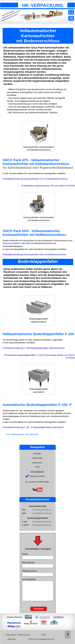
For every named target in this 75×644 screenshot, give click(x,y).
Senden (38, 609)
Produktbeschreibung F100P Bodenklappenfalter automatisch (33, 427)
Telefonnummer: (30, 571)
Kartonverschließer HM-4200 (16, 243)
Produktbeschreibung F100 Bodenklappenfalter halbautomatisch (34, 348)
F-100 (25, 522)
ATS (26, 510)
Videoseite (37, 458)
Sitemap (12, 639)
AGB (37, 467)
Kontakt (38, 454)
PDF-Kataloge (37, 472)
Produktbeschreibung (42, 510)
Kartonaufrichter (38, 506)
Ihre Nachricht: (29, 579)
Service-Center (35, 476)
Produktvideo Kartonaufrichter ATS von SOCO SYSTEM (48, 186)
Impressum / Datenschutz (18, 635)
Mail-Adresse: (29, 563)
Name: (25, 554)
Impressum (38, 463)
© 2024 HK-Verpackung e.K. (41, 639)
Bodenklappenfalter (38, 518)
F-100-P (25, 525)
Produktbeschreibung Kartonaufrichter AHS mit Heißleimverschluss (34, 254)
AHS (26, 513)
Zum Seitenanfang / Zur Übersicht (22, 434)
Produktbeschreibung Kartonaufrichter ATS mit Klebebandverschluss (35, 179)
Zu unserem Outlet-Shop (38, 482)
